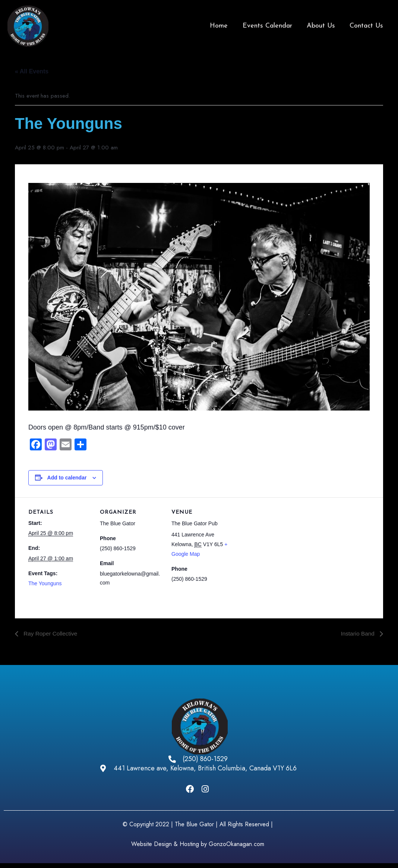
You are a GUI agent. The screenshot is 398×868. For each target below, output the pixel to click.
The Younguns (45, 583)
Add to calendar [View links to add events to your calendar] (67, 478)
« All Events (32, 71)
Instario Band (358, 633)
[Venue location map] (282, 549)
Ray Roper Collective (51, 633)
